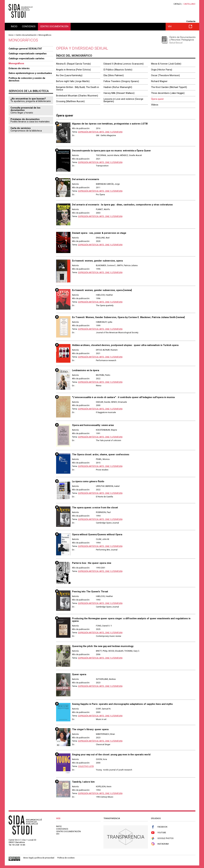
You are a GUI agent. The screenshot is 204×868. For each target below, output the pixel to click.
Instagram (160, 844)
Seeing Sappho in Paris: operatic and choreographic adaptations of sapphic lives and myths (122, 704)
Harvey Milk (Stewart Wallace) (119, 93)
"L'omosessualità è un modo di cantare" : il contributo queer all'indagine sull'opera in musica (123, 397)
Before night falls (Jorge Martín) (73, 81)
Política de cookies (66, 858)
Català (177, 4)
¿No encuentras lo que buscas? (28, 99)
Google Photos (162, 838)
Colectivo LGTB (86, 766)
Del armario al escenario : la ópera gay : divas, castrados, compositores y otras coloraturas (122, 205)
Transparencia (126, 837)
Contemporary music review (109, 636)
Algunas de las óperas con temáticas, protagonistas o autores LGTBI (110, 124)
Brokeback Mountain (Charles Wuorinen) (77, 96)
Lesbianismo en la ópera (86, 370)
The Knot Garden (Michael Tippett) (169, 87)
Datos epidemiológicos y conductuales (30, 73)
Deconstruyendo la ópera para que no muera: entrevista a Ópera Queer (111, 151)
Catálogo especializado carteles (26, 58)
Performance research (106, 360)
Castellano (189, 4)
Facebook (159, 827)
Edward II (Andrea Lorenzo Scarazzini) (124, 64)
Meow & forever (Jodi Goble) (166, 64)
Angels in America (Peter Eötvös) (73, 70)
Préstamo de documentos (25, 119)
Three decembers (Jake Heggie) (168, 93)
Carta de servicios (21, 128)
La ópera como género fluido (88, 481)
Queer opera (79, 674)
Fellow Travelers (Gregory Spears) (121, 81)
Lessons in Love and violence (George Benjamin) (123, 100)
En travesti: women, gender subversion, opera (97, 261)
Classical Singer (103, 745)
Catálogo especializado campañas (28, 54)
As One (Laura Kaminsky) (69, 75)
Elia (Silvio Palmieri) (114, 75)
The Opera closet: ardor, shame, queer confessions (101, 454)
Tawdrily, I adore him (83, 782)
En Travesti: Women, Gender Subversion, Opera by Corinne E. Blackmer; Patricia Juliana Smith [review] (128, 317)
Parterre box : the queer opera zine (92, 563)
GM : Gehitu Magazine (106, 135)
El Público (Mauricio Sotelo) (118, 70)
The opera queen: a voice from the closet (95, 508)
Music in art (101, 719)
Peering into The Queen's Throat (90, 592)
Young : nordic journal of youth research (114, 770)
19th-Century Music (105, 797)
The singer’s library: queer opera (90, 729)
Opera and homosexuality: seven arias (93, 425)
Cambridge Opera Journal (107, 523)
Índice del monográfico (74, 56)
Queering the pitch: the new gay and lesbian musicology (103, 646)
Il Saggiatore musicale (106, 412)
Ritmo (99, 386)
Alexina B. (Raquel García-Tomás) (73, 64)
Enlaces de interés (19, 68)
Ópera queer (157, 99)
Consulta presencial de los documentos (25, 109)
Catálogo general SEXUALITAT (25, 49)
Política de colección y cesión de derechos (27, 79)
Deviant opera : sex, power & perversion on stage (99, 233)
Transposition (102, 166)
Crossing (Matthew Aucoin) (70, 101)
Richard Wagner (159, 81)
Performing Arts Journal (107, 550)
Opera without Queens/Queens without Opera (97, 534)
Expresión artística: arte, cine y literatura (100, 132)
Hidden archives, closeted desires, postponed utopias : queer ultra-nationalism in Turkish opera (125, 345)
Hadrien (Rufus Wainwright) (118, 87)
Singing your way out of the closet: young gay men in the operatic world (111, 755)
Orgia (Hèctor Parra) (162, 70)
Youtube (158, 833)
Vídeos (155, 105)
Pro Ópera (100, 195)
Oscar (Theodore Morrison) (165, 75)
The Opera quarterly (105, 305)
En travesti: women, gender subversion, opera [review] (102, 290)
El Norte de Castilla (104, 497)
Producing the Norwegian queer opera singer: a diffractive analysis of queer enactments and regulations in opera (131, 620)
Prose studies (102, 470)
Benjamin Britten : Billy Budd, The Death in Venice (78, 88)
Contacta (191, 21)
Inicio (14, 26)
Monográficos (45, 35)
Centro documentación (54, 26)
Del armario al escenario (86, 179)
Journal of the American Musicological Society (117, 333)
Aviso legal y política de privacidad (39, 858)
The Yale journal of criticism (109, 440)
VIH (180, 26)
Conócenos (29, 26)
